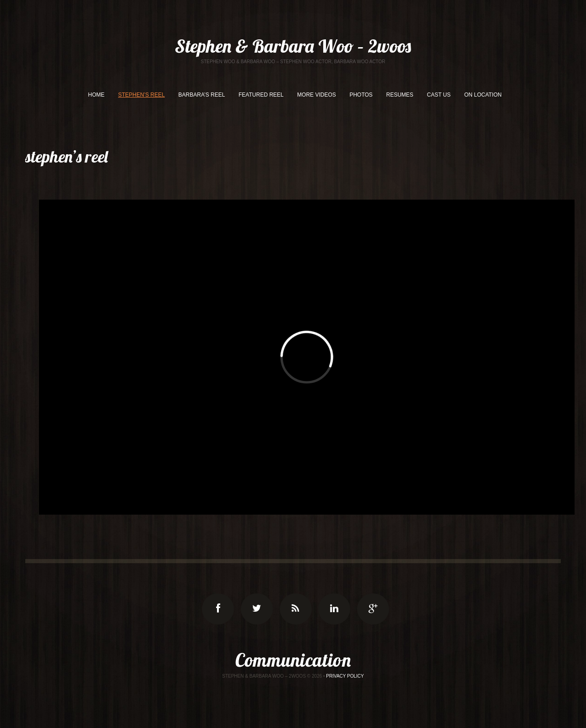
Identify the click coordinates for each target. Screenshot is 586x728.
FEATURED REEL (261, 95)
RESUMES (400, 95)
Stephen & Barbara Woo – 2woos (293, 46)
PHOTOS (361, 95)
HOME (96, 95)
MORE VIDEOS (317, 95)
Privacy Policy (345, 676)
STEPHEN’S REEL (141, 95)
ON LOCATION (483, 95)
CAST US (439, 95)
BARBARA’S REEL (202, 95)
